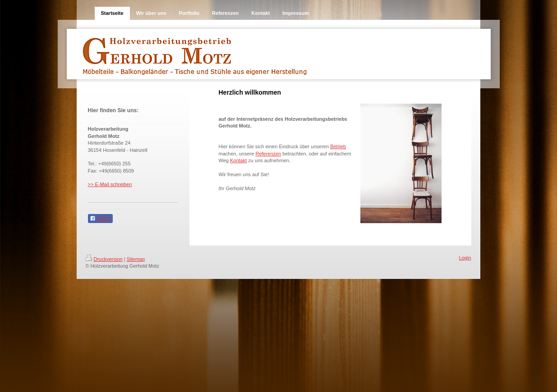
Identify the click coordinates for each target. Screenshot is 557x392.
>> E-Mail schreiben (110, 184)
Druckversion (104, 259)
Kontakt (238, 160)
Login (465, 258)
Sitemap (136, 259)
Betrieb (338, 146)
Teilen (100, 219)
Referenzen (268, 154)
